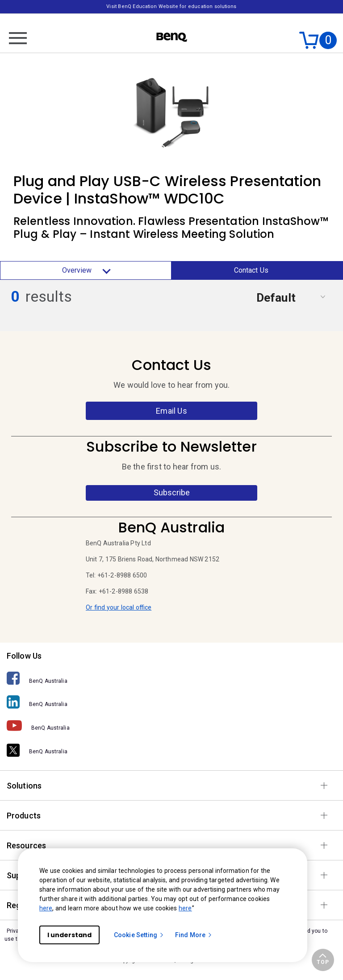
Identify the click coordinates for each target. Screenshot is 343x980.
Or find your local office (119, 607)
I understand (69, 935)
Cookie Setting (139, 935)
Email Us (171, 411)
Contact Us (251, 270)
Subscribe (172, 492)
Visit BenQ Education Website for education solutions (171, 6)
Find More (194, 935)
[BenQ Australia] (171, 679)
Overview (86, 270)
